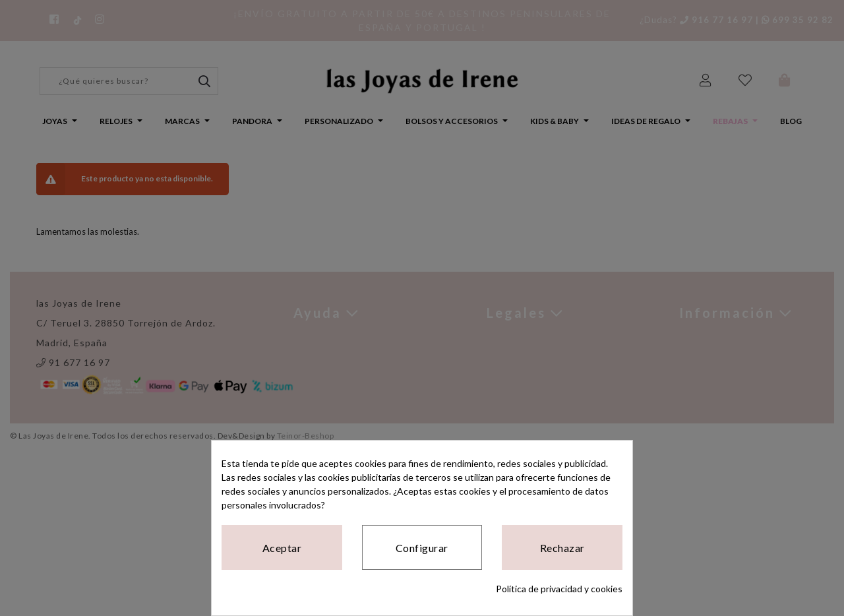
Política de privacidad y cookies (559, 589)
